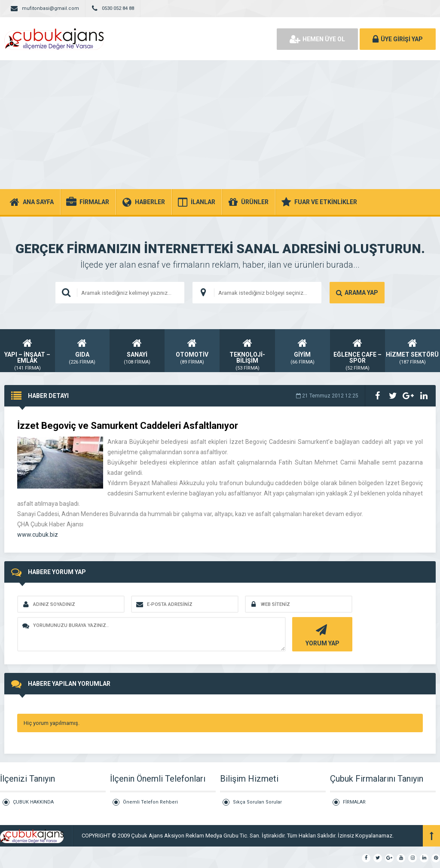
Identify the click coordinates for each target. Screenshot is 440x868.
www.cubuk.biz (38, 535)
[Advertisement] (220, 125)
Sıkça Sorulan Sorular (257, 802)
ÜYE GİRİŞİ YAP (398, 39)
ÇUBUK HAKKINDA (33, 802)
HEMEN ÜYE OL (317, 39)
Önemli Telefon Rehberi (150, 802)
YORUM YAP (321, 634)
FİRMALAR (354, 802)
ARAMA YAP (357, 293)
